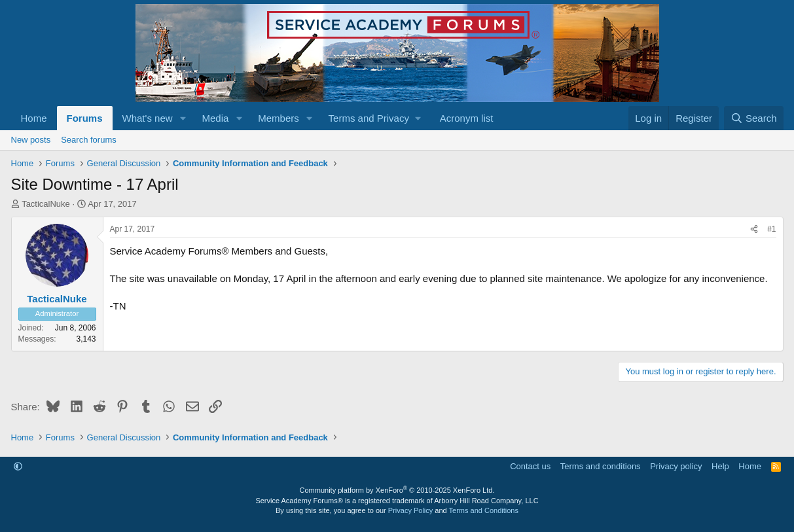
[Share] (754, 229)
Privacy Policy (410, 510)
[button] (183, 118)
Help (720, 466)
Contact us (530, 466)
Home (34, 118)
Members (279, 118)
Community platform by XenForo (397, 490)
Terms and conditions (601, 466)
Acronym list (467, 118)
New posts (31, 140)
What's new (148, 118)
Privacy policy (676, 466)
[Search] (754, 118)
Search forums (89, 140)
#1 (771, 229)
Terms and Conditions (484, 510)
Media (215, 118)
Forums (85, 118)
